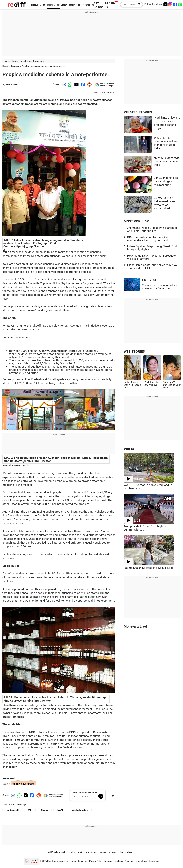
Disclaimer (82, 861)
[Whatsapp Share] (70, 84)
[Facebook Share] (82, 84)
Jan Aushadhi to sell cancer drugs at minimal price (167, 181)
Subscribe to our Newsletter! (85, 792)
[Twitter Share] (76, 84)
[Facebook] (175, 4)
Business (15, 66)
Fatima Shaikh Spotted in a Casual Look (149, 568)
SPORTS (88, 5)
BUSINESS (54, 5)
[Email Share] (63, 84)
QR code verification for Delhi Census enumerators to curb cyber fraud (150, 239)
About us (129, 861)
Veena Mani (12, 84)
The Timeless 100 (128, 852)
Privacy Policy (96, 861)
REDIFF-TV (110, 5)
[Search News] (138, 5)
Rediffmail (91, 852)
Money (103, 852)
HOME (35, 5)
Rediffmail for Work (56, 852)
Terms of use (141, 861)
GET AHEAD (98, 5)
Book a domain (76, 852)
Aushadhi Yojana (80, 810)
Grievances (154, 861)
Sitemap (108, 861)
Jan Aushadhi (12, 810)
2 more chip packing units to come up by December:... (160, 287)
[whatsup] (180, 4)
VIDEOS (130, 449)
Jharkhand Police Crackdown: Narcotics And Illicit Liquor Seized (152, 229)
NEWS (43, 5)
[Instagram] (170, 4)
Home (5, 66)
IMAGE (60, 810)
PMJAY (45, 810)
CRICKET (77, 5)
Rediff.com (52, 861)
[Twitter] (165, 4)
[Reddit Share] (89, 84)
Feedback (118, 861)
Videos (112, 852)
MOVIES (66, 5)
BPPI (30, 810)
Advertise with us (68, 861)
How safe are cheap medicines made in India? (166, 161)
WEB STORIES (134, 351)
